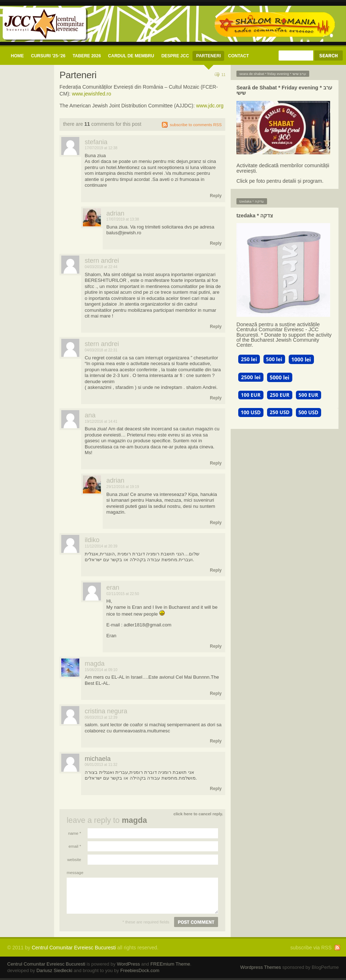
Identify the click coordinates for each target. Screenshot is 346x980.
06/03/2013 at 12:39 (101, 717)
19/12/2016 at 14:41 (101, 422)
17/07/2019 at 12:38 (101, 148)
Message (74, 873)
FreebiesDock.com (140, 970)
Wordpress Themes (261, 967)
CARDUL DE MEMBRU (131, 56)
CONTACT (239, 56)
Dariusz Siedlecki (54, 970)
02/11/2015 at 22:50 (123, 594)
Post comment (196, 922)
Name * (75, 833)
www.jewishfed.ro (91, 94)
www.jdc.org (210, 106)
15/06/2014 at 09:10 (101, 670)
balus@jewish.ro (124, 233)
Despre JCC (175, 56)
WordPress (128, 964)
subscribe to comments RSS (196, 125)
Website (74, 860)
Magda (134, 820)
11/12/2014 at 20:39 (101, 546)
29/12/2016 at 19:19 (123, 487)
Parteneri (208, 56)
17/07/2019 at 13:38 (123, 219)
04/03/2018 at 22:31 (101, 350)
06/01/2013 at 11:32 (101, 765)
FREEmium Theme (170, 964)
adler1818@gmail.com (147, 625)
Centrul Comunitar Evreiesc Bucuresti (74, 948)
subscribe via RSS (311, 948)
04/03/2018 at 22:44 (101, 267)
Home (17, 56)
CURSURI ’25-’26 (48, 56)
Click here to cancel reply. (198, 814)
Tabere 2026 (86, 56)
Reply (216, 196)
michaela (98, 759)
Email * (75, 846)
